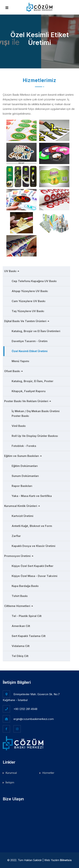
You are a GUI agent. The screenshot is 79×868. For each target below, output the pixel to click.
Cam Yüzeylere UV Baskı (28, 300)
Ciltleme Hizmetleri (19, 605)
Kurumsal (11, 773)
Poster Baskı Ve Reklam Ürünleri (28, 400)
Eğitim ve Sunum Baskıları (23, 455)
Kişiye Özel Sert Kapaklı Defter (32, 565)
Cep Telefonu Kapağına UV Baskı (34, 280)
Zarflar (16, 535)
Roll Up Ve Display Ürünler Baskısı (35, 435)
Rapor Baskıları (22, 485)
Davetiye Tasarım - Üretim (30, 340)
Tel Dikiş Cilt (20, 655)
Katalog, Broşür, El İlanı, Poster (32, 380)
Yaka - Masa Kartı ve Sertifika (32, 495)
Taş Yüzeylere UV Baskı (28, 310)
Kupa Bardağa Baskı (25, 585)
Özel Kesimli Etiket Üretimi (30, 350)
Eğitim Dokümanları (25, 465)
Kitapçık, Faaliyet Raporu (29, 390)
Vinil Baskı (19, 425)
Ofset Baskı (14, 370)
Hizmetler (48, 773)
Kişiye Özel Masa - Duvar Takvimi (34, 575)
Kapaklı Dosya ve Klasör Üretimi (33, 545)
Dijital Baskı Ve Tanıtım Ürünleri (27, 320)
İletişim (10, 782)
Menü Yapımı (20, 360)
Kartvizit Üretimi (22, 515)
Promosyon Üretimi (19, 555)
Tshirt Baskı (20, 595)
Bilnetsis (66, 860)
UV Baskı (12, 270)
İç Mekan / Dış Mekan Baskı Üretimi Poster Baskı (36, 412)
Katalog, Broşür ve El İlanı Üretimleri (36, 330)
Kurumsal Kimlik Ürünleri (22, 505)
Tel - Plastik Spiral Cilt (27, 615)
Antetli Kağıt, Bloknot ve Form (32, 525)
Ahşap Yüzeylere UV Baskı (30, 290)
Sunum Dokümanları (25, 475)
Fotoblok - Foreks (24, 445)
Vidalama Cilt (21, 645)
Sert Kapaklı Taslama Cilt (29, 635)
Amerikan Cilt (21, 625)
